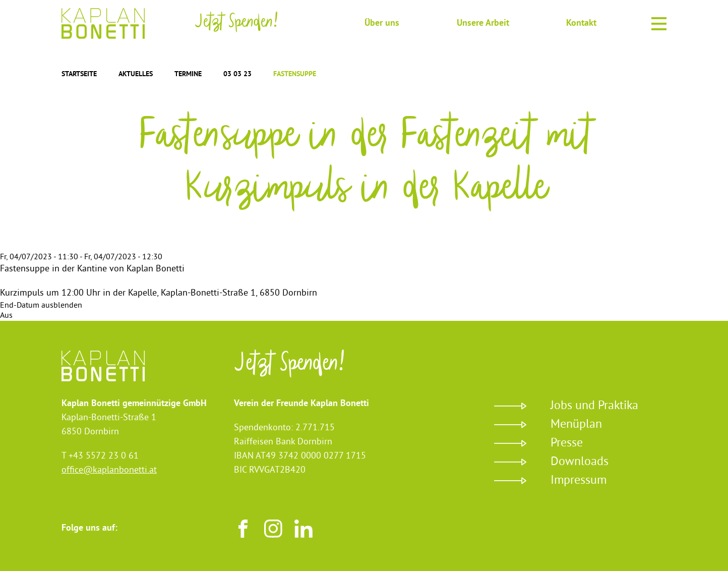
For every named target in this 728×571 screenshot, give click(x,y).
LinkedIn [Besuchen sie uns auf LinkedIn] (304, 529)
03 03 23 (237, 74)
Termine (188, 74)
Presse (567, 443)
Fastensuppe (295, 74)
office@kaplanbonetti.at (109, 470)
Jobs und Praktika (594, 406)
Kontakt (581, 23)
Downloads (580, 462)
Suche (335, 23)
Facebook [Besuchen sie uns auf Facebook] (243, 529)
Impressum (579, 481)
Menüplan (576, 425)
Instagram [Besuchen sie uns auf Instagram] (273, 529)
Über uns (382, 23)
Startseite (79, 74)
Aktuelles (136, 74)
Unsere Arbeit (483, 23)
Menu (659, 22)
